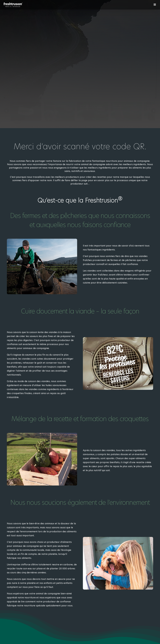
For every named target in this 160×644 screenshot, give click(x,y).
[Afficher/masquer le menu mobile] (155, 5)
